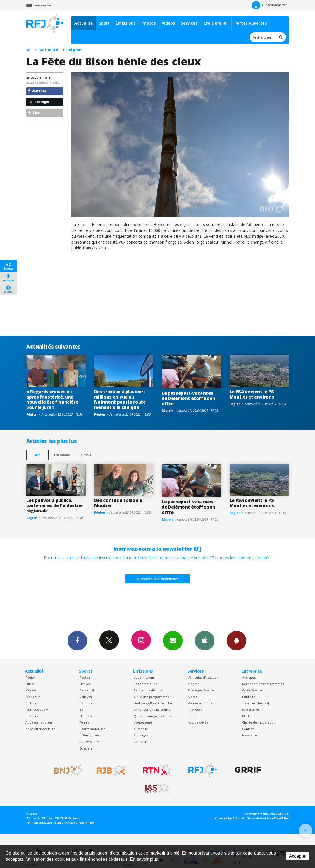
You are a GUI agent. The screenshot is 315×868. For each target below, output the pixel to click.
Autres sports (90, 742)
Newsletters (173, 640)
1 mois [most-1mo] (86, 455)
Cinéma (194, 684)
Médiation (250, 716)
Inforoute (195, 710)
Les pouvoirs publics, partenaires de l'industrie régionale (54, 505)
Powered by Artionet (229, 818)
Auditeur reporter (39, 722)
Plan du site (86, 823)
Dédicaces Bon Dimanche (153, 703)
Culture (31, 703)
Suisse (30, 684)
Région (75, 50)
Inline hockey (90, 735)
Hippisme (87, 716)
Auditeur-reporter (269, 5)
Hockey (85, 684)
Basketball (87, 690)
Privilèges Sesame (201, 690)
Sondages (141, 735)
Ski (82, 710)
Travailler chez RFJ (256, 703)
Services (189, 23)
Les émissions (144, 677)
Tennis (84, 722)
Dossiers (32, 716)
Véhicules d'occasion (203, 677)
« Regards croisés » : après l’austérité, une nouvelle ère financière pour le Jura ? (52, 400)
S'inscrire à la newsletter (157, 579)
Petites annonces (201, 703)
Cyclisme (86, 703)
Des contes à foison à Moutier (118, 503)
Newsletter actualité (40, 729)
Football (86, 677)
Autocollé (141, 729)
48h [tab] (38, 455)
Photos (149, 23)
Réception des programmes (263, 684)
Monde (31, 690)
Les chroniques (145, 684)
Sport (104, 23)
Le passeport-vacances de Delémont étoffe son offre (188, 398)
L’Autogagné (143, 722)
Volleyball (87, 697)
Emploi (193, 716)
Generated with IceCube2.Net (268, 818)
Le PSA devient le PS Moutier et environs (252, 394)
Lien (34, 113)
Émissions (126, 23)
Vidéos (168, 23)
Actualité (84, 23)
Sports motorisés (92, 729)
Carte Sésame (252, 690)
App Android (237, 640)
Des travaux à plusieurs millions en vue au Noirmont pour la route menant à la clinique (120, 400)
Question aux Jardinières (152, 716)
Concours (141, 742)
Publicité (249, 697)
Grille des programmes (151, 697)
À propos (249, 677)
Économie (33, 697)
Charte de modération (259, 722)
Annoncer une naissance (152, 710)
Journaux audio (37, 710)
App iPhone (205, 640)
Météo (193, 697)
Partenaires (251, 710)
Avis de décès (198, 722)
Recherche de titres (149, 690)
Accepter (298, 856)
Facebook (77, 640)
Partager (37, 91)
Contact (248, 729)
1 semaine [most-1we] (62, 455)
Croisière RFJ (216, 23)
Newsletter (250, 735)
